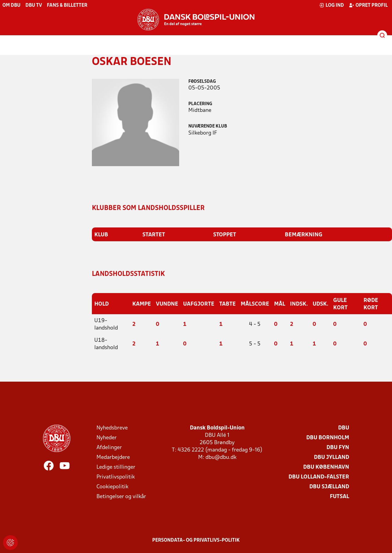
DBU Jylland (332, 457)
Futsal (339, 496)
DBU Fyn (338, 447)
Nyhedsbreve (112, 427)
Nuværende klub (208, 126)
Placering (200, 104)
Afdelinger (109, 447)
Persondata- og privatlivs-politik (196, 540)
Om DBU (11, 6)
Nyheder (107, 437)
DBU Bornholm (328, 437)
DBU (344, 427)
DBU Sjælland (329, 486)
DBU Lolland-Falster (319, 477)
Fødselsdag (202, 82)
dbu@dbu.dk (221, 457)
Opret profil (368, 5)
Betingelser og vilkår (121, 496)
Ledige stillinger (116, 467)
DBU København (326, 467)
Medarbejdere (113, 457)
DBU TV (34, 6)
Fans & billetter (67, 6)
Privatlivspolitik (116, 477)
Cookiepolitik (112, 486)
